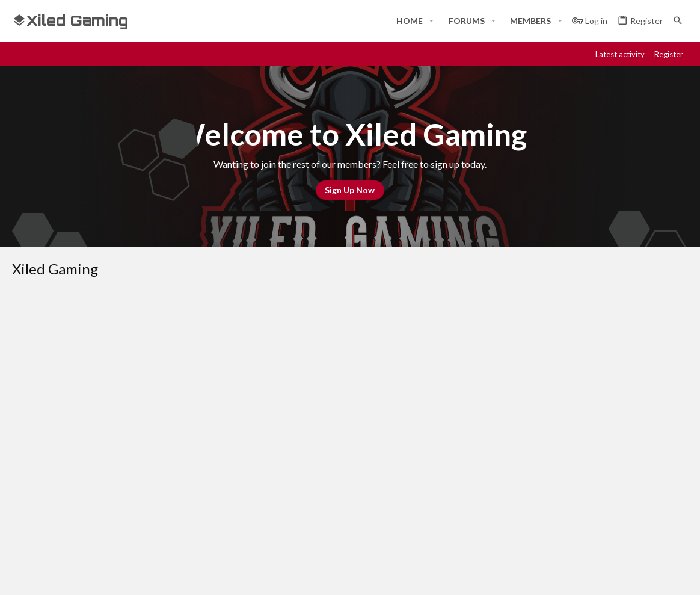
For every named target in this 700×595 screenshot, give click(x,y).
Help (609, 372)
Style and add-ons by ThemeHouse (334, 575)
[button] (431, 21)
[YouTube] (681, 575)
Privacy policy (563, 372)
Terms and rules (494, 372)
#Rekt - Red (45, 372)
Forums (255, 478)
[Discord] (594, 575)
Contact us (263, 501)
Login (480, 456)
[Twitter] (659, 575)
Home (252, 456)
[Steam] (616, 575)
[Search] (678, 21)
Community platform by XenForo (136, 575)
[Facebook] (573, 575)
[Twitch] (637, 575)
